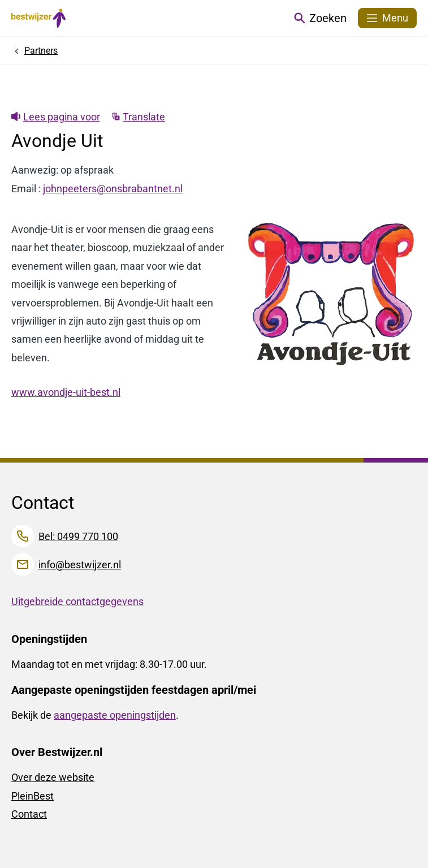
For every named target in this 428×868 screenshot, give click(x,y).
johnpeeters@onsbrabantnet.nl (113, 189)
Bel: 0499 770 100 (78, 536)
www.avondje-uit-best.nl (66, 392)
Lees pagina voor (56, 117)
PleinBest (33, 796)
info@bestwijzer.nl (80, 565)
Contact (29, 814)
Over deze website (53, 777)
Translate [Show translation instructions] (139, 117)
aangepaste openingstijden (115, 715)
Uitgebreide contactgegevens (77, 601)
